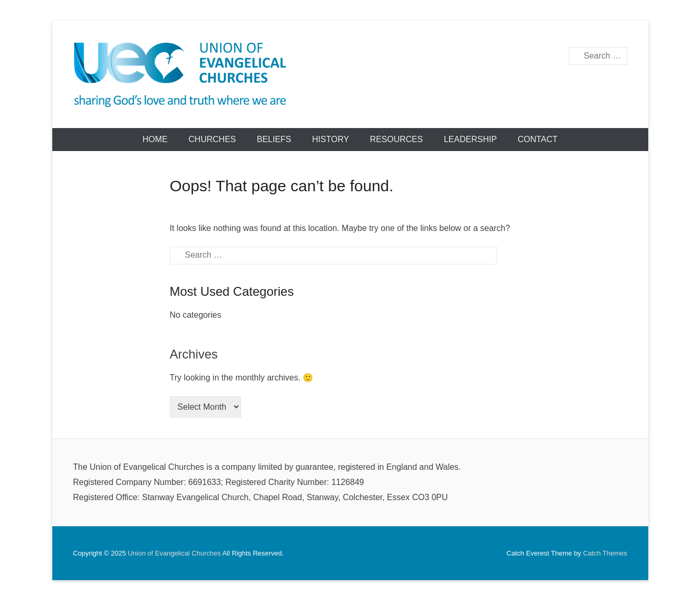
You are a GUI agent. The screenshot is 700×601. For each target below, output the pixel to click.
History (331, 139)
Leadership (470, 139)
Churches (213, 139)
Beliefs (274, 139)
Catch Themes (605, 553)
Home (155, 139)
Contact (537, 139)
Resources (397, 139)
